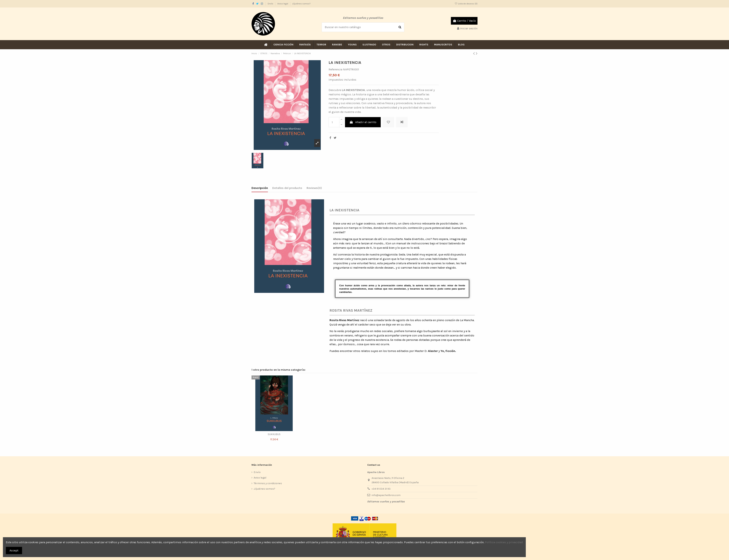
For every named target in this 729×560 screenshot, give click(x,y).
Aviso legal (283, 4)
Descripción (260, 188)
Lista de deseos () (466, 4)
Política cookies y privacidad (504, 542)
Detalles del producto (287, 188)
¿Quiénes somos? (301, 4)
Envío (271, 4)
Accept (14, 550)
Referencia (335, 69)
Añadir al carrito (363, 122)
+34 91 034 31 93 (381, 489)
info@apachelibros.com (386, 495)
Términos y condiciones (268, 483)
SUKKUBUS (274, 434)
